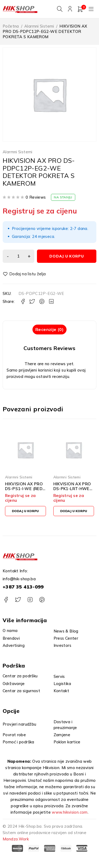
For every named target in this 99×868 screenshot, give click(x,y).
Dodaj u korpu (67, 256)
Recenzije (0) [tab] (49, 330)
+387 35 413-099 (23, 587)
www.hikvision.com (70, 812)
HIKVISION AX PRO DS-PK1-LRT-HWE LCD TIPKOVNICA (72, 489)
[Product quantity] (18, 256)
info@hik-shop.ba (19, 579)
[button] (25, 511)
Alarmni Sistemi (39, 26)
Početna (11, 26)
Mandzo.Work (16, 839)
